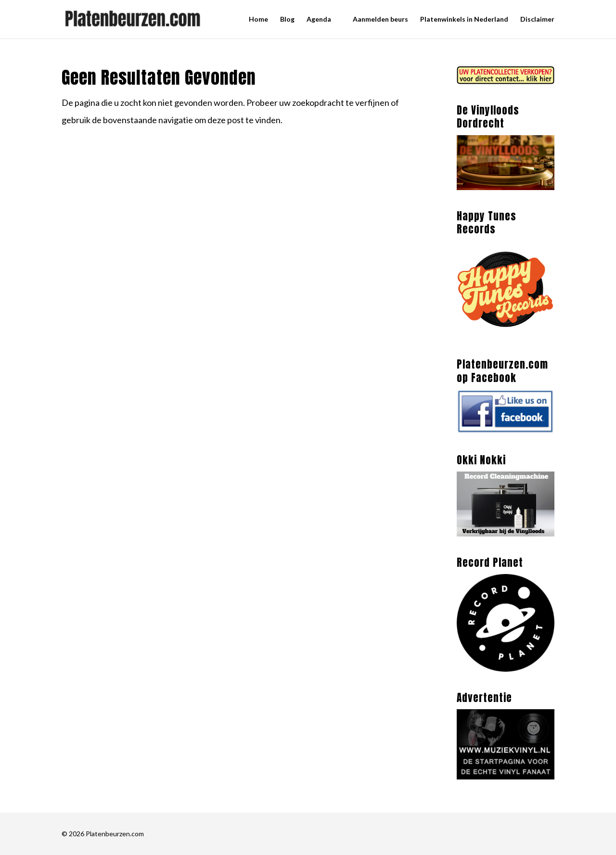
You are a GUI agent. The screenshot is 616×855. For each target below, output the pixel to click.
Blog (287, 19)
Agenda (319, 19)
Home (258, 19)
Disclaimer (537, 19)
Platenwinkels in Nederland (464, 19)
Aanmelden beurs (380, 19)
